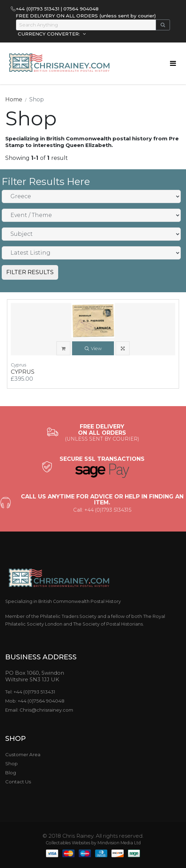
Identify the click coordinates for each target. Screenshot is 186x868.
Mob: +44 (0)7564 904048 (35, 701)
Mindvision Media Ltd (119, 843)
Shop (11, 764)
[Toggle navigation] (173, 63)
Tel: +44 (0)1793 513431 (30, 692)
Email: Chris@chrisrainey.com (39, 710)
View (93, 349)
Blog (11, 773)
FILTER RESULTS (30, 272)
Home (14, 99)
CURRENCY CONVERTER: (49, 34)
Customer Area (23, 754)
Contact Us (18, 782)
